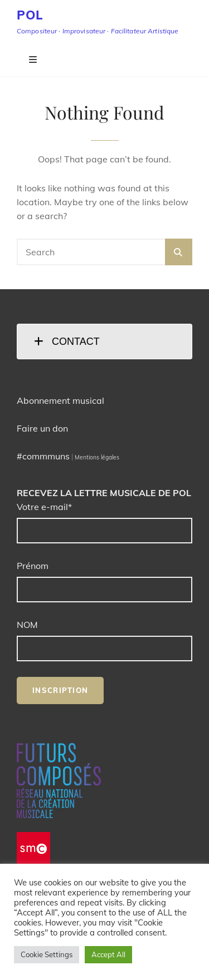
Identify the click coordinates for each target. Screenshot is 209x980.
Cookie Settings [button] (47, 954)
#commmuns (43, 456)
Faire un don (42, 428)
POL (30, 15)
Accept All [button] (108, 954)
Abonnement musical (60, 400)
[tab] (104, 341)
